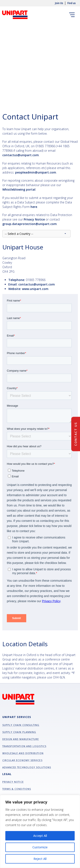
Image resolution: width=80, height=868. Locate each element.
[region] (40, 831)
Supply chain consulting (21, 725)
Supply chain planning (19, 732)
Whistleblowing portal (19, 189)
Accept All (40, 836)
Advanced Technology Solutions (27, 767)
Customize (40, 847)
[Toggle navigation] (73, 15)
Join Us (59, 3)
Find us (72, 3)
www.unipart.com (35, 289)
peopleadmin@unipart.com (36, 172)
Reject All (40, 859)
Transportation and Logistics (24, 746)
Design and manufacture (21, 739)
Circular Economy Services (22, 760)
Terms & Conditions (17, 789)
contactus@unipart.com (21, 155)
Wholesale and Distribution (23, 753)
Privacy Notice (13, 782)
